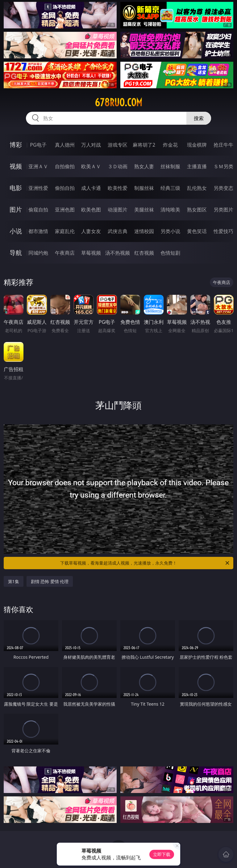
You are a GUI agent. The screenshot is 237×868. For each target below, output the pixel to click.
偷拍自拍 (65, 188)
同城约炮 (38, 253)
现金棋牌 (197, 145)
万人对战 (91, 145)
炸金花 (170, 145)
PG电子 (38, 145)
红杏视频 (144, 253)
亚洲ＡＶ (38, 166)
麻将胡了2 (144, 145)
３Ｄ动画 (118, 166)
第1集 (14, 581)
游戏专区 (118, 145)
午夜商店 (65, 253)
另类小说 (170, 231)
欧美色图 (91, 210)
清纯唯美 (170, 210)
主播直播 (197, 166)
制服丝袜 (144, 188)
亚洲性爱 (38, 188)
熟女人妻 (144, 166)
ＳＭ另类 (223, 166)
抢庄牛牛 (223, 145)
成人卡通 (91, 188)
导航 (16, 253)
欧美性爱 (118, 188)
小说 (16, 231)
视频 (16, 166)
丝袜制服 (170, 166)
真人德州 (65, 145)
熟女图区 (197, 210)
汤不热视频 (118, 253)
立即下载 (162, 854)
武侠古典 (118, 231)
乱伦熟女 (197, 188)
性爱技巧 (223, 231)
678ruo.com (118, 102)
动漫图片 (118, 210)
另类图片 (223, 210)
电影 (16, 188)
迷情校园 (144, 231)
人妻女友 (91, 231)
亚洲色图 (65, 210)
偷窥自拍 (38, 210)
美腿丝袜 (144, 210)
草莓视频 (91, 253)
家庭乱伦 (65, 231)
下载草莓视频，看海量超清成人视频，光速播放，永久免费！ (145, 563)
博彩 (16, 145)
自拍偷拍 (65, 166)
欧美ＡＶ (91, 166)
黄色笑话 (197, 231)
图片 (16, 209)
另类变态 (223, 188)
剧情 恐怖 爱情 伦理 (50, 581)
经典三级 (170, 188)
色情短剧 (170, 253)
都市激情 (38, 231)
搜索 (199, 118)
